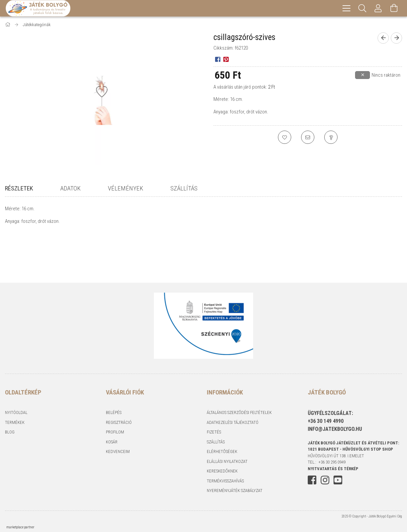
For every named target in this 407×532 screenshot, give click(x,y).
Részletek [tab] (19, 188)
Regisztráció (119, 422)
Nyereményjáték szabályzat (235, 491)
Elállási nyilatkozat (227, 461)
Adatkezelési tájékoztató (233, 422)
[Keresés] (362, 8)
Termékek (15, 422)
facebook (312, 480)
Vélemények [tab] (126, 188)
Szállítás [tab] (184, 188)
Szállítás (216, 442)
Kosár (112, 442)
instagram (325, 480)
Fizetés (214, 432)
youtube (338, 480)
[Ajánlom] (308, 137)
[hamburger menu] (346, 8)
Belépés (114, 412)
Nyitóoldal (16, 412)
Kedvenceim (118, 451)
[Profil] (378, 8)
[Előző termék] (383, 38)
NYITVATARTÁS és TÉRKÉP (333, 469)
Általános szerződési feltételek (239, 412)
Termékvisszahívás (225, 481)
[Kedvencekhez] (285, 137)
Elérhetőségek (222, 451)
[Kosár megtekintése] (394, 8)
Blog (10, 432)
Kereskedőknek (222, 471)
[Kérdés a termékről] (331, 137)
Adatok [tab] (70, 188)
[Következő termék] (396, 38)
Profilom (115, 432)
